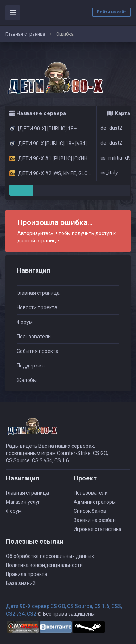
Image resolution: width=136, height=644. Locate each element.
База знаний (21, 583)
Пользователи (34, 337)
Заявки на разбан (95, 520)
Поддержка (31, 366)
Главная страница (25, 34)
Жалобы (27, 380)
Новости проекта (37, 307)
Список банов (90, 511)
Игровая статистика (98, 529)
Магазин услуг (23, 502)
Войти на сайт (112, 12)
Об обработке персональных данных (50, 556)
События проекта (38, 351)
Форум (25, 322)
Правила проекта (26, 574)
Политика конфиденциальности (44, 565)
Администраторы (95, 502)
